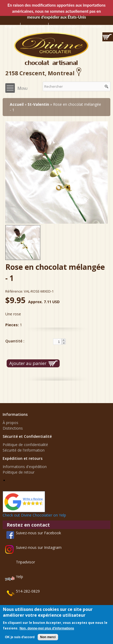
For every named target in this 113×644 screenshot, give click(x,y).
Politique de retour (19, 472)
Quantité (14, 341)
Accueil (17, 104)
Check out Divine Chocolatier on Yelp (34, 515)
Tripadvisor (25, 562)
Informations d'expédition (25, 467)
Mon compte (92, 26)
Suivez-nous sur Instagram (39, 547)
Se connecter (34, 26)
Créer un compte (64, 26)
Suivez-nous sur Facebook (38, 533)
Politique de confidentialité (25, 445)
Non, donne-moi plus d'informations (47, 628)
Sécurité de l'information (24, 450)
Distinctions (13, 428)
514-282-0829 (28, 591)
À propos (10, 423)
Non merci (48, 637)
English (11, 26)
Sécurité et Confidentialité (27, 436)
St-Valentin (38, 104)
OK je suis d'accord (20, 637)
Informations (15, 414)
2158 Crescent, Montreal (44, 73)
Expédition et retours (23, 458)
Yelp (19, 577)
